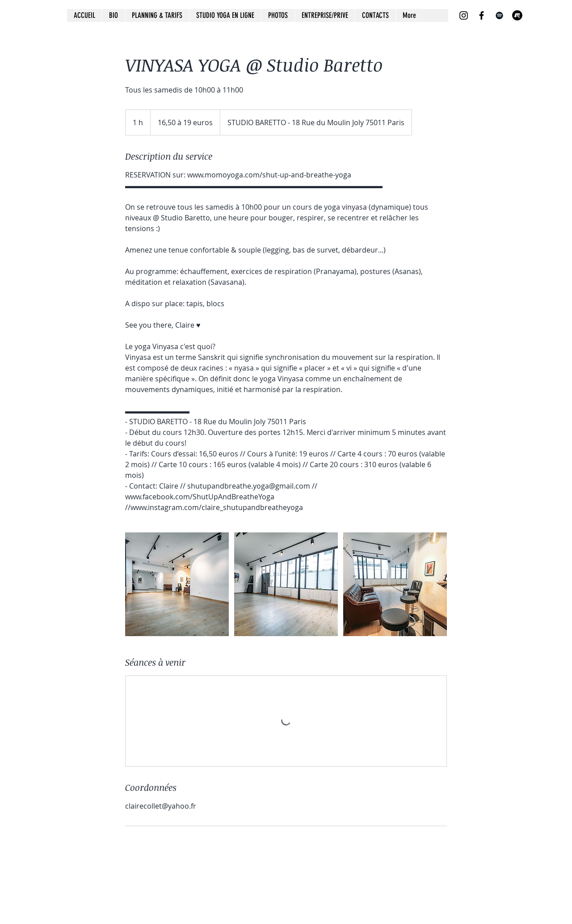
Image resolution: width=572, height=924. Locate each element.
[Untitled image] (177, 584)
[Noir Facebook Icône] (482, 15)
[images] (517, 15)
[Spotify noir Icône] (499, 15)
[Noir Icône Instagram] (464, 15)
